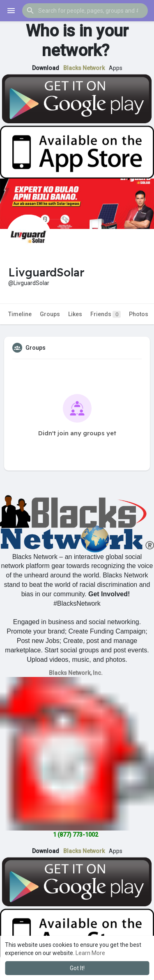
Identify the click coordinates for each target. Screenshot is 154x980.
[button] (85, 11)
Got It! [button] (77, 968)
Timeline (20, 314)
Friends (106, 314)
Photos (139, 314)
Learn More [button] (90, 953)
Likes (75, 314)
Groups (50, 314)
